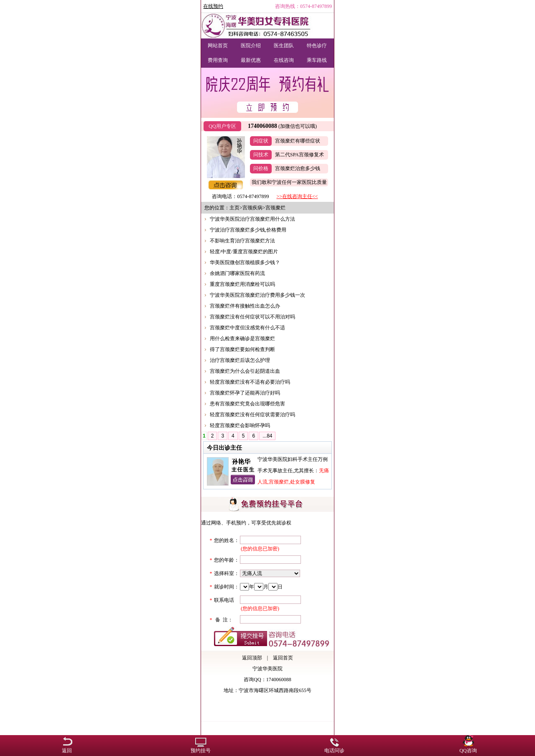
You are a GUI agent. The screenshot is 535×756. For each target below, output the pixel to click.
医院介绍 (251, 46)
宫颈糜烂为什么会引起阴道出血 (245, 371)
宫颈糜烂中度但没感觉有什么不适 (247, 328)
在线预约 (213, 6)
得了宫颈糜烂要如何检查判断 (242, 349)
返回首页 (283, 658)
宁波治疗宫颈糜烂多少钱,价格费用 (248, 230)
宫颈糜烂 (275, 208)
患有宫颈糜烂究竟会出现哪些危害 (247, 404)
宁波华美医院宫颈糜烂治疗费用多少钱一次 (257, 295)
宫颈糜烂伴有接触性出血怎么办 (245, 306)
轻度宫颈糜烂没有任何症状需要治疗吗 (252, 415)
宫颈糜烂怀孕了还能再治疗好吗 (245, 393)
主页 (234, 208)
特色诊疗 (317, 46)
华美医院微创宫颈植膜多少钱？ (245, 262)
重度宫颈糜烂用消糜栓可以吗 (242, 284)
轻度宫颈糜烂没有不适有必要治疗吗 (250, 382)
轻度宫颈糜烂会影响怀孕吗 (240, 425)
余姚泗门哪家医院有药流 (237, 273)
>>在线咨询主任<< (297, 196)
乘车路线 (317, 60)
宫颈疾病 (252, 208)
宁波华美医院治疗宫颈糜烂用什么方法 (252, 219)
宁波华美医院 (267, 669)
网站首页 (218, 46)
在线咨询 (284, 60)
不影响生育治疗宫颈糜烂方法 (242, 241)
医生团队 (284, 46)
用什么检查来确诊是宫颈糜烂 (242, 339)
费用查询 (218, 60)
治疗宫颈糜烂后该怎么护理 (240, 360)
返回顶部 (252, 658)
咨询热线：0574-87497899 (303, 6)
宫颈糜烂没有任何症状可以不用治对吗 (252, 317)
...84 (267, 436)
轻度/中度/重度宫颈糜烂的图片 (244, 252)
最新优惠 (251, 60)
